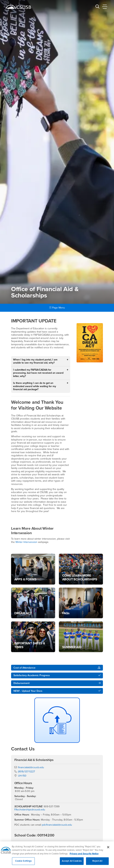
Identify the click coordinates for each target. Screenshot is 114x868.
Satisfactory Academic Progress (32, 675)
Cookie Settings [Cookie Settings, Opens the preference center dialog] (23, 863)
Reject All (97, 863)
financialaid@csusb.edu (31, 767)
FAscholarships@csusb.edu (30, 810)
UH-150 (22, 776)
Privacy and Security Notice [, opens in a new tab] (84, 855)
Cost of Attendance (24, 668)
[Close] (108, 849)
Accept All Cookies (72, 863)
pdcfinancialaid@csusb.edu (57, 825)
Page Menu (57, 308)
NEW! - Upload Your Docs (28, 691)
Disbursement (21, 683)
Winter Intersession (26, 542)
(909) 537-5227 (26, 772)
